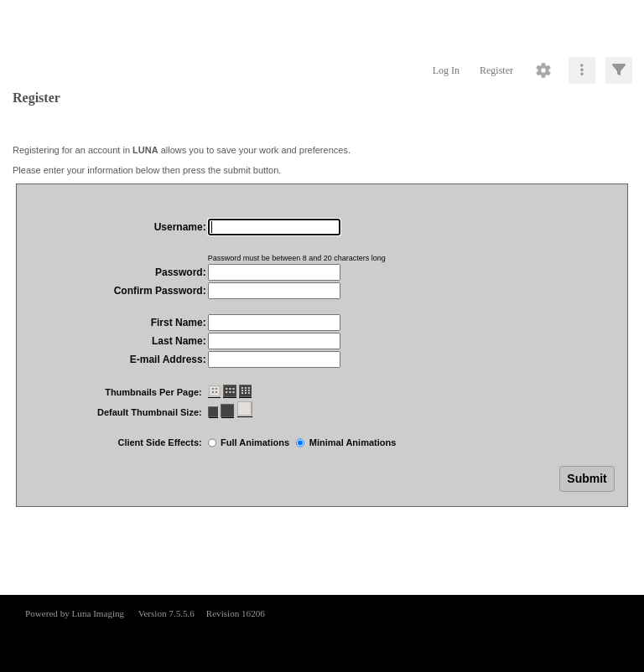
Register (496, 70)
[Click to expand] (619, 70)
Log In (446, 70)
